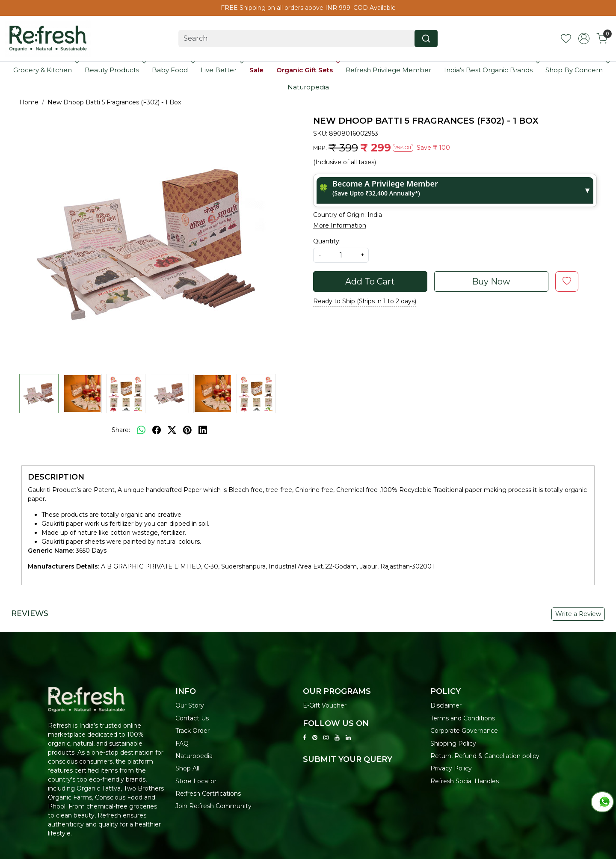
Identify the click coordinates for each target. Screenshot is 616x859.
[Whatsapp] (141, 430)
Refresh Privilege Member (388, 70)
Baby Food (172, 70)
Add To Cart (370, 281)
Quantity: (327, 241)
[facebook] (157, 430)
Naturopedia (308, 87)
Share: (121, 430)
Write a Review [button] (578, 614)
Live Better (221, 70)
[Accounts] (584, 39)
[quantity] (341, 255)
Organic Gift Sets (307, 70)
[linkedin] (203, 430)
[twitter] (172, 430)
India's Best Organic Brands (491, 70)
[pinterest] (187, 430)
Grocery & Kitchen (45, 70)
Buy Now (491, 281)
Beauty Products (114, 70)
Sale (256, 70)
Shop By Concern (577, 70)
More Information (340, 225)
